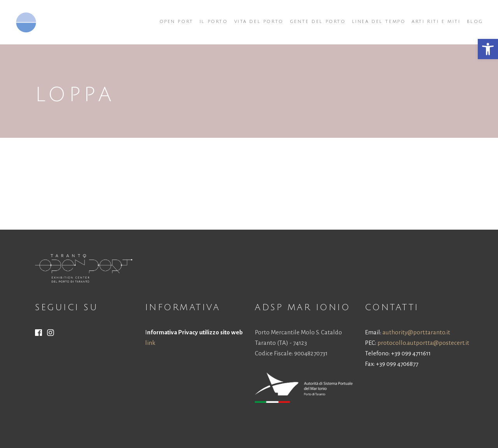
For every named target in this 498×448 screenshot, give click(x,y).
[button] (488, 49)
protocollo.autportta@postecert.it (423, 343)
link (150, 343)
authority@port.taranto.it (416, 332)
